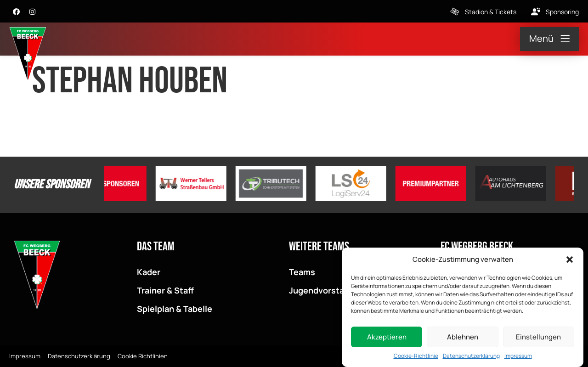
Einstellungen (538, 338)
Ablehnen (463, 338)
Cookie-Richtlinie (416, 357)
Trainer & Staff (165, 290)
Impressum (518, 357)
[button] (570, 261)
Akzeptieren (387, 338)
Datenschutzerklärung (471, 357)
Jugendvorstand (322, 290)
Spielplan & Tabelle (175, 309)
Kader (149, 272)
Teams (302, 272)
